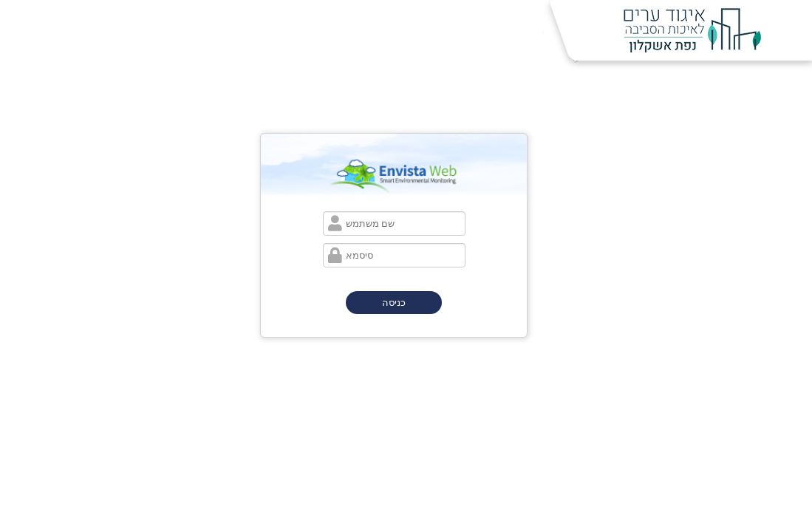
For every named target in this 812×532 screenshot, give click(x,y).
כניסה (394, 303)
